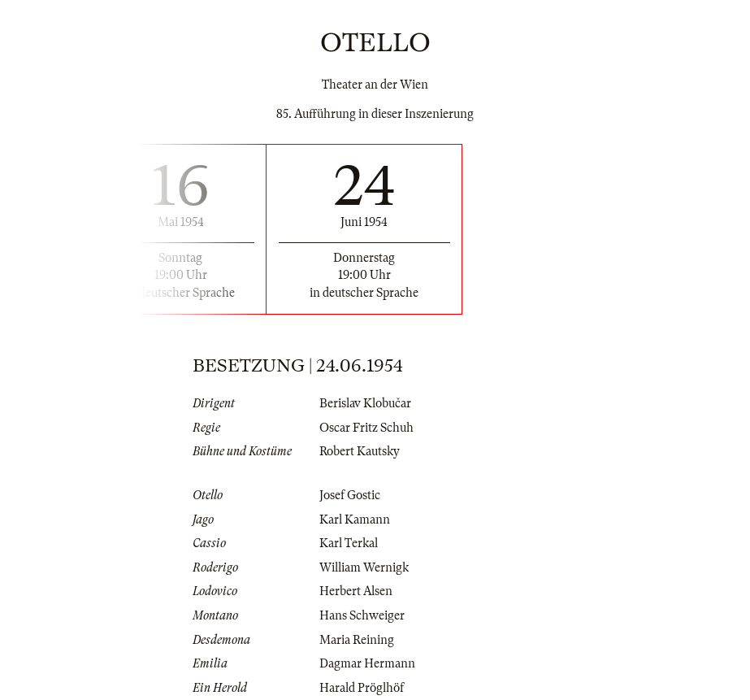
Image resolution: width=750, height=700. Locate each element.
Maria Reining (357, 640)
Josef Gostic (350, 495)
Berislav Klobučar (365, 403)
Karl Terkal (349, 543)
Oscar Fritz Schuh (366, 428)
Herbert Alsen (356, 591)
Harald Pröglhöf (362, 688)
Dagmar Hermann (367, 663)
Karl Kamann (355, 520)
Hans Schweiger (362, 615)
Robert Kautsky (360, 451)
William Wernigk (364, 567)
